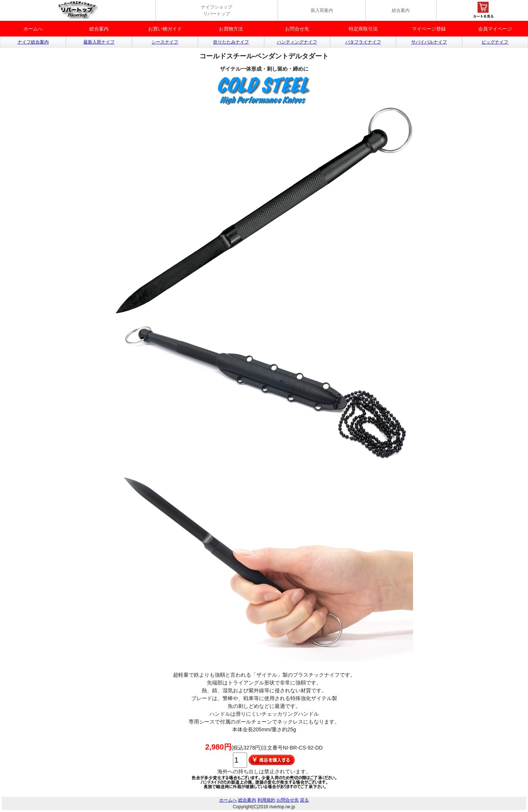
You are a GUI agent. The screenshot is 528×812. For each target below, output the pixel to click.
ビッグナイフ (495, 42)
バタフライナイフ (363, 42)
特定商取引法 (363, 29)
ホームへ (33, 29)
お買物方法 (231, 29)
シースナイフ (165, 42)
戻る (304, 800)
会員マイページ (495, 29)
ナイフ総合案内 (33, 42)
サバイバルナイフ (429, 42)
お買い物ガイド (165, 29)
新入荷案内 (322, 10)
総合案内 (401, 10)
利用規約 (266, 800)
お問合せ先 (297, 29)
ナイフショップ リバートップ (217, 10)
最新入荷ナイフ (99, 42)
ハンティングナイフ (297, 42)
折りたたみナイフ (231, 42)
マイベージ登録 (429, 29)
